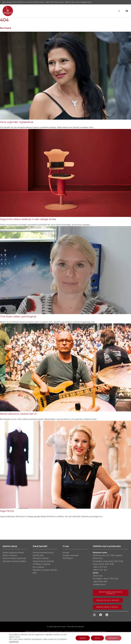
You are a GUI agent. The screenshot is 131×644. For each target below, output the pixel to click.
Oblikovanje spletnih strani (35, 631)
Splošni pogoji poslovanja (13, 552)
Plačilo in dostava (10, 555)
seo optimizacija (90, 631)
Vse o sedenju (38, 567)
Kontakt (66, 552)
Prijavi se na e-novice (108, 600)
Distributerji (68, 558)
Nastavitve (113, 638)
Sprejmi (83, 638)
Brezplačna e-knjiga (107, 607)
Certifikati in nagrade (41, 564)
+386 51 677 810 (100, 567)
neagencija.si (101, 631)
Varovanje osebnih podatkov (14, 561)
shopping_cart (119, 11)
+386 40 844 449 (100, 582)
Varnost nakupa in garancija (14, 558)
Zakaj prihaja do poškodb (43, 561)
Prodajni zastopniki (71, 555)
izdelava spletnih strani (55, 631)
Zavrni (97, 638)
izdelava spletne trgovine (73, 631)
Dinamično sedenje (41, 558)
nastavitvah (14, 642)
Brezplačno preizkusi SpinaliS (111, 593)
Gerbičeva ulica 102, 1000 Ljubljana (108, 555)
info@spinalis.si (99, 584)
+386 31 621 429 (100, 570)
